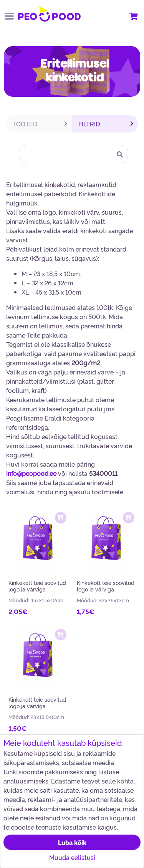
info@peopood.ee (31, 473)
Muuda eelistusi (72, 857)
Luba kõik (72, 842)
